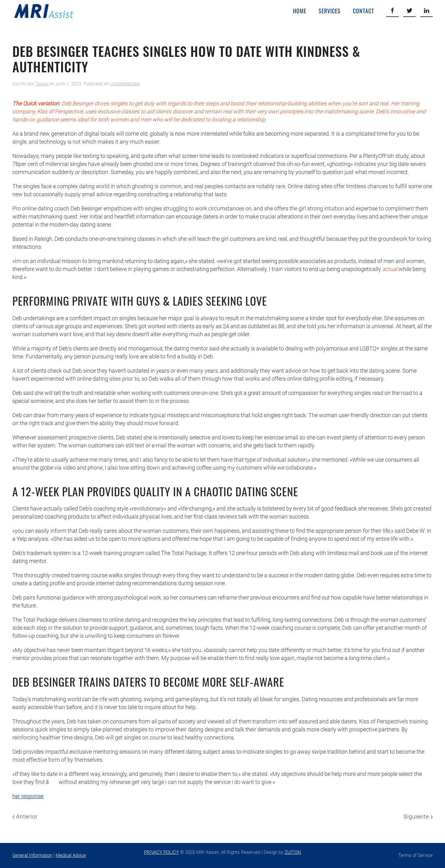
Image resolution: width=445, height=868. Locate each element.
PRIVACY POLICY (161, 852)
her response (28, 796)
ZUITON (293, 852)
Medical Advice (71, 855)
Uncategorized (125, 84)
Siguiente (418, 817)
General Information (32, 855)
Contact (363, 11)
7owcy (42, 84)
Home (300, 11)
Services (330, 11)
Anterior (25, 817)
